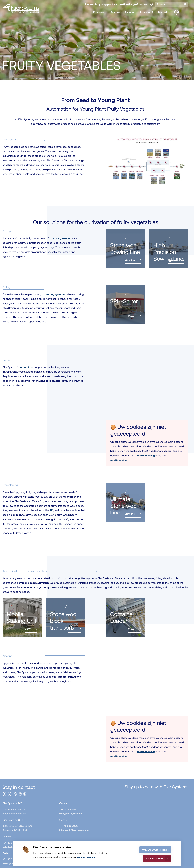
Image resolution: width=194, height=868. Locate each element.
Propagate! (148, 12)
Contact (164, 12)
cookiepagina (119, 460)
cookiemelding (146, 455)
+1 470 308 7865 (69, 826)
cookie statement (86, 857)
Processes (101, 12)
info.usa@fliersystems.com (75, 830)
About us (131, 12)
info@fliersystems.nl (71, 813)
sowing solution (62, 238)
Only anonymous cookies (155, 850)
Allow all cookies (154, 858)
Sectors (116, 12)
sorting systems (56, 294)
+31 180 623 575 (11, 843)
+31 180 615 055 (68, 809)
